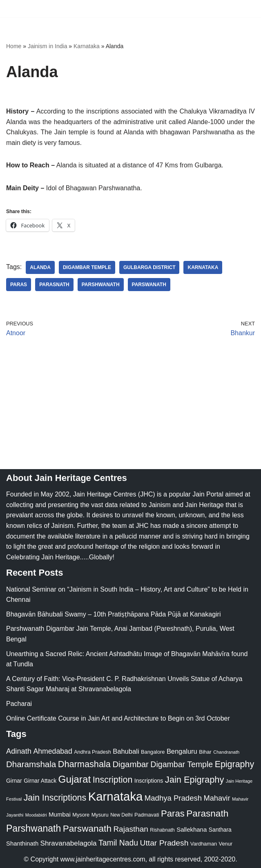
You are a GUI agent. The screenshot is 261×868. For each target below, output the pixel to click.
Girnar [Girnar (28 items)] (14, 781)
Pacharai (19, 704)
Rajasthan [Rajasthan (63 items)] (131, 829)
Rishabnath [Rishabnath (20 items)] (162, 830)
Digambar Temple (87, 267)
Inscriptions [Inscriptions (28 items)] (149, 781)
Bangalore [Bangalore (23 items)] (153, 752)
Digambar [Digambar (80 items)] (130, 764)
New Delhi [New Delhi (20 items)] (121, 815)
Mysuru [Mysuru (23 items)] (100, 815)
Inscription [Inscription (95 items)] (113, 780)
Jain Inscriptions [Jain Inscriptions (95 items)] (55, 798)
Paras (19, 285)
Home (14, 46)
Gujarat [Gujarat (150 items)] (75, 779)
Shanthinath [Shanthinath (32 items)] (22, 844)
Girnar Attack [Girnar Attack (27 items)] (40, 781)
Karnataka (87, 46)
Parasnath (54, 285)
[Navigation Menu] (245, 9)
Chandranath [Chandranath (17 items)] (226, 752)
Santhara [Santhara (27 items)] (220, 830)
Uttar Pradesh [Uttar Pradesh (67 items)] (164, 843)
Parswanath (149, 285)
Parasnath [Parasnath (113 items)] (207, 813)
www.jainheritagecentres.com (103, 859)
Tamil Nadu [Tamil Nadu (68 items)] (118, 843)
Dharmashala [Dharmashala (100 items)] (84, 764)
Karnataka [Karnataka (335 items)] (116, 796)
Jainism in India (48, 46)
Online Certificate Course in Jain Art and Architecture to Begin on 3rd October (118, 718)
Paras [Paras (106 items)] (173, 813)
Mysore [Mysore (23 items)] (81, 815)
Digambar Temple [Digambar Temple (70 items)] (182, 764)
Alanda (40, 267)
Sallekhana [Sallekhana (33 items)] (192, 829)
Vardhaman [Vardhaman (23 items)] (204, 844)
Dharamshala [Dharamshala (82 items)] (31, 764)
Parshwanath (101, 285)
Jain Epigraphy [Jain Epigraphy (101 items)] (195, 780)
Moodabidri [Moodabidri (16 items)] (36, 815)
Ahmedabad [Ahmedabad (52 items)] (52, 751)
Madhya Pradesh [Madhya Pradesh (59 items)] (173, 798)
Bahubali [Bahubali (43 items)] (126, 751)
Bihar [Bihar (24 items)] (205, 752)
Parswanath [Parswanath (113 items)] (87, 829)
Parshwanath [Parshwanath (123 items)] (33, 828)
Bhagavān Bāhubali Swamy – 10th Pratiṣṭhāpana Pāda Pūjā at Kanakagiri (113, 614)
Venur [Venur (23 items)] (226, 844)
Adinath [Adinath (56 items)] (19, 751)
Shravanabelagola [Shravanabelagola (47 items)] (69, 843)
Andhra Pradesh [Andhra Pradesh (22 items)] (92, 752)
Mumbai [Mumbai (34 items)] (60, 814)
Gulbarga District (149, 267)
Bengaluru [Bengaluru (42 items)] (182, 751)
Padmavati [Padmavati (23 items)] (147, 815)
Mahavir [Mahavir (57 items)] (217, 798)
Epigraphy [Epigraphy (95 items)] (234, 764)
